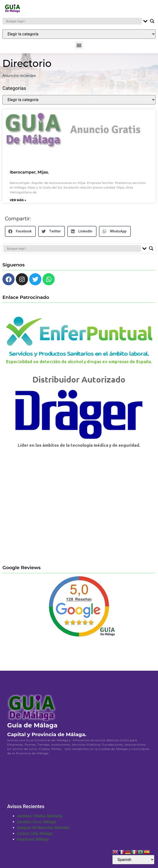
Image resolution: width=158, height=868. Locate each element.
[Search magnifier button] (152, 21)
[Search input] (73, 21)
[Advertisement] (46, 511)
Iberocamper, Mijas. (29, 175)
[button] (79, 45)
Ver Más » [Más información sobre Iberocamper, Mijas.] (18, 203)
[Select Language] (133, 860)
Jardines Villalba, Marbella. (40, 819)
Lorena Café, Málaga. (35, 837)
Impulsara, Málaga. (33, 842)
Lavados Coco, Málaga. (37, 825)
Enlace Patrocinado (26, 300)
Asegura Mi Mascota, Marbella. (44, 831)
